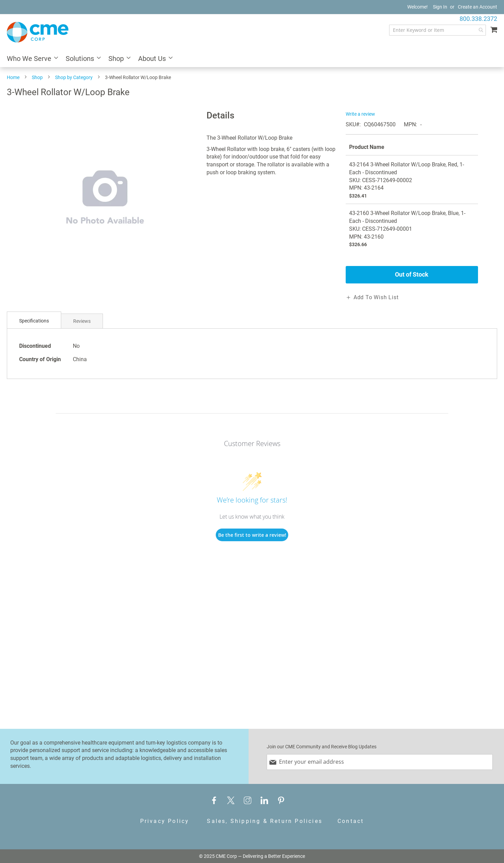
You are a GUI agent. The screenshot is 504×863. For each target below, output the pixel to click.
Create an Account (478, 7)
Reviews (82, 321)
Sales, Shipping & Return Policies (265, 821)
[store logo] (38, 32)
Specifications (34, 321)
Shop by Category (74, 77)
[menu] (252, 59)
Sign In (440, 7)
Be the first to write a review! (252, 535)
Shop (37, 77)
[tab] (34, 321)
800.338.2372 (478, 19)
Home (13, 77)
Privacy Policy (165, 821)
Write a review (360, 114)
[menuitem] (30, 59)
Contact (351, 821)
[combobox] (437, 30)
